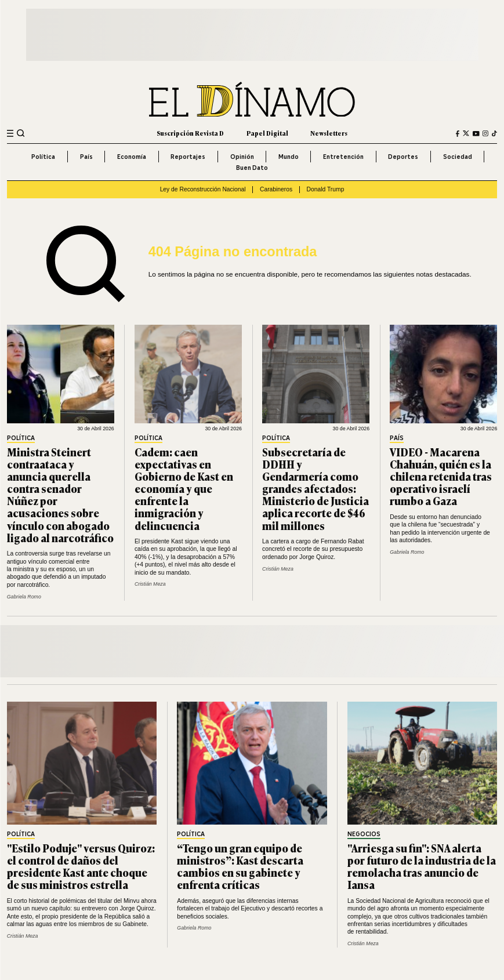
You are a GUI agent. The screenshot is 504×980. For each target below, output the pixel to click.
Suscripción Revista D (190, 133)
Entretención (343, 157)
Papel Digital (267, 133)
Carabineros (276, 189)
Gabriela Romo (24, 597)
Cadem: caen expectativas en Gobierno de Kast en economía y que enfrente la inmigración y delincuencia (184, 489)
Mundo (289, 157)
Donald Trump (326, 189)
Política (43, 157)
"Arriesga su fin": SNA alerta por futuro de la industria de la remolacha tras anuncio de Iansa (422, 866)
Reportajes (188, 157)
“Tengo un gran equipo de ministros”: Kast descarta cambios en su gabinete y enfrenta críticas (240, 866)
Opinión (242, 157)
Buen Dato (252, 168)
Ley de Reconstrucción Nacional (203, 189)
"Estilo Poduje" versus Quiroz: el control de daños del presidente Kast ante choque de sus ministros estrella (81, 866)
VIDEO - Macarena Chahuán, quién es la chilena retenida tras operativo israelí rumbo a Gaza (441, 476)
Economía (132, 157)
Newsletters (329, 133)
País (86, 157)
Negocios (364, 835)
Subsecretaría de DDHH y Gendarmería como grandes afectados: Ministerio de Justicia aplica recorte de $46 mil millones (316, 489)
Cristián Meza (150, 584)
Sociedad (458, 157)
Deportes (403, 157)
